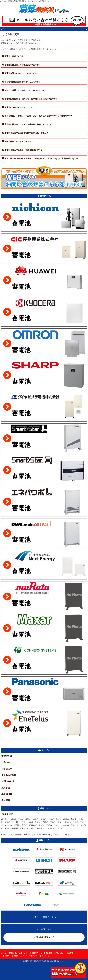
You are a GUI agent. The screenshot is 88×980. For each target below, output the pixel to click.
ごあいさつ (7, 762)
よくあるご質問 (9, 775)
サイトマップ (45, 956)
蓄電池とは (7, 756)
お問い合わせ (42, 49)
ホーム (4, 953)
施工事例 (6, 788)
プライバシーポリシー (29, 956)
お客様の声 (7, 769)
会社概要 (6, 800)
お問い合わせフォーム (44, 937)
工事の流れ (7, 794)
